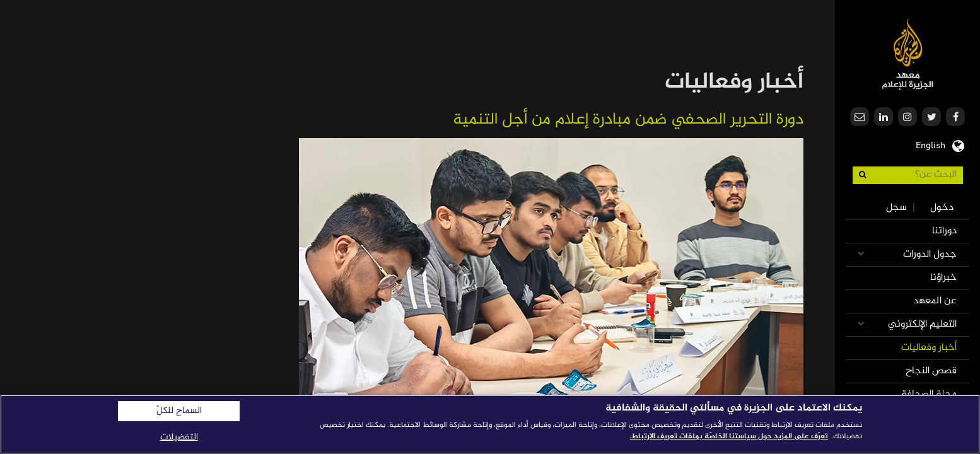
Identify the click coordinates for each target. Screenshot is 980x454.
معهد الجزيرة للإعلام (908, 54)
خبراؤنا (943, 278)
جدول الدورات (930, 254)
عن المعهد (935, 301)
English (930, 144)
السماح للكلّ (179, 411)
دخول (942, 208)
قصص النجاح (931, 371)
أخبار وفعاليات (929, 348)
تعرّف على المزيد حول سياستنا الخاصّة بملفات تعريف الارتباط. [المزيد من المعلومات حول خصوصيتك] (729, 436)
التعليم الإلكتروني (922, 324)
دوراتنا (944, 231)
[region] (490, 424)
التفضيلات (179, 437)
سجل (896, 208)
